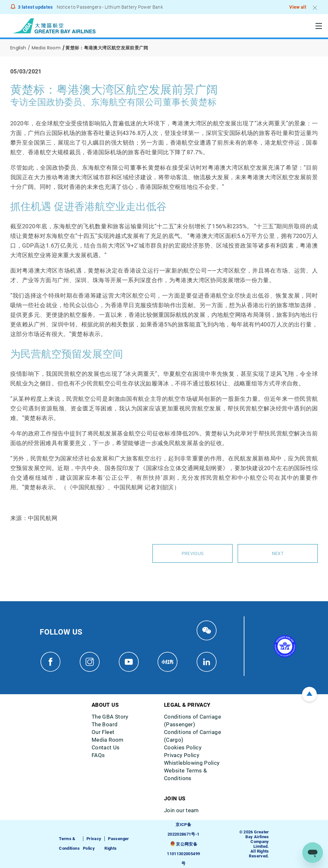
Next (278, 553)
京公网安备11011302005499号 (183, 853)
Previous (193, 553)
